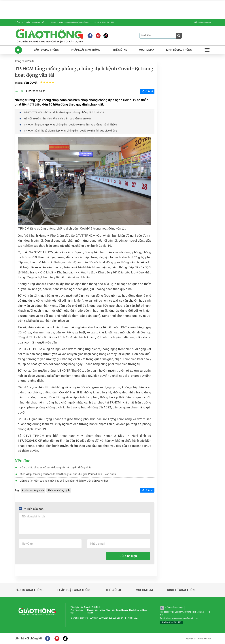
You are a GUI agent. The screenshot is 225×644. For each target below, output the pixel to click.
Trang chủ (20, 61)
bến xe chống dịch (59, 490)
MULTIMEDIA (146, 50)
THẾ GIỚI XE (120, 50)
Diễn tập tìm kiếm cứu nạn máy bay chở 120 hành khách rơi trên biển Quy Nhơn (64, 481)
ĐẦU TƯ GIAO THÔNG (46, 50)
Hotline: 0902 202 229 (104, 22)
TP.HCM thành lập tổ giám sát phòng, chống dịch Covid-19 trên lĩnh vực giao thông (70, 131)
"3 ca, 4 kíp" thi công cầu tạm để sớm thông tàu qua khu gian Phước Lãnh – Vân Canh (68, 474)
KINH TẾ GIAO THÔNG (179, 50)
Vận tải (31, 61)
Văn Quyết (31, 83)
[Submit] (179, 36)
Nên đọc (22, 461)
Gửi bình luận (128, 556)
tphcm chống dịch (34, 490)
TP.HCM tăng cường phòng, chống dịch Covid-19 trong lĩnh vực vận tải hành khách (70, 125)
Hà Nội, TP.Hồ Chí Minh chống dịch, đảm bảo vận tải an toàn (58, 119)
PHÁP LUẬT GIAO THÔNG (86, 50)
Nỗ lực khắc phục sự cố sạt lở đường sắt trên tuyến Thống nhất (55, 467)
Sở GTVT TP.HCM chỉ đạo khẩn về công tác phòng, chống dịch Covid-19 (64, 112)
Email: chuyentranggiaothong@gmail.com (70, 22)
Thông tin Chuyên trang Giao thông (30, 22)
